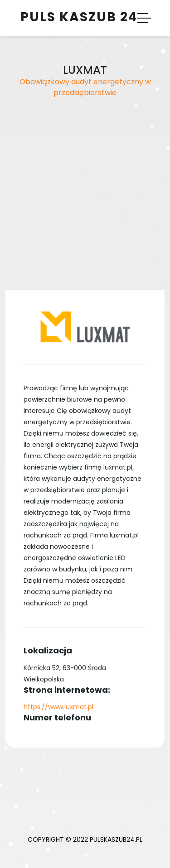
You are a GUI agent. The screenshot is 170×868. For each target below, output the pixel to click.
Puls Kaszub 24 (79, 17)
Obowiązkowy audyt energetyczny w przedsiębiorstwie (85, 87)
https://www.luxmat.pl (58, 707)
